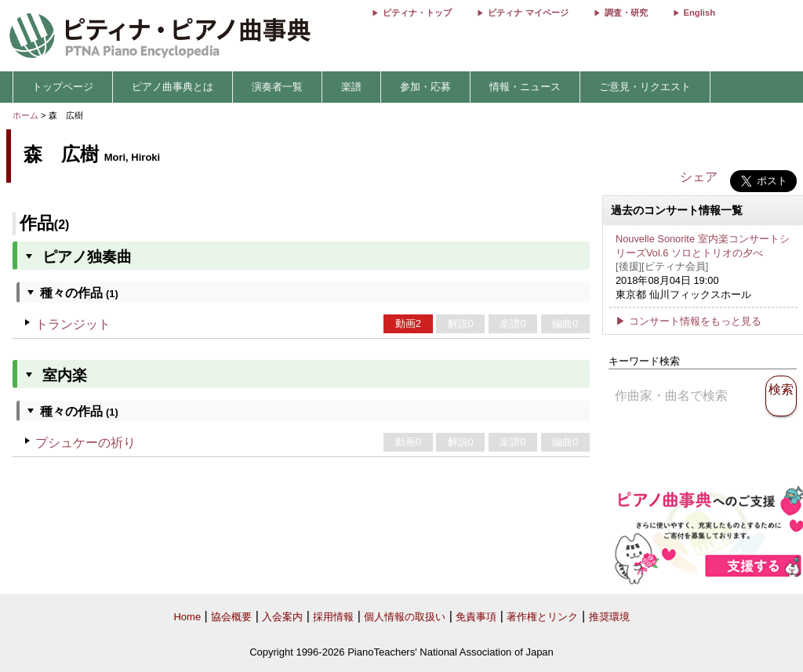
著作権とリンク (542, 617)
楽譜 (351, 87)
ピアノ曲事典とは (173, 87)
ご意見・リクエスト (645, 87)
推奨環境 (609, 617)
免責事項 (476, 617)
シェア (699, 177)
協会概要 (231, 617)
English (699, 13)
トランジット (73, 324)
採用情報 (333, 617)
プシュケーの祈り (85, 443)
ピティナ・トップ (417, 13)
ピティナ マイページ (528, 13)
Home (187, 617)
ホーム (25, 115)
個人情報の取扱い (405, 617)
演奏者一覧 (277, 87)
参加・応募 (425, 87)
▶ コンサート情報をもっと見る (689, 321)
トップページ (63, 87)
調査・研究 (626, 13)
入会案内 (282, 617)
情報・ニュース (525, 87)
